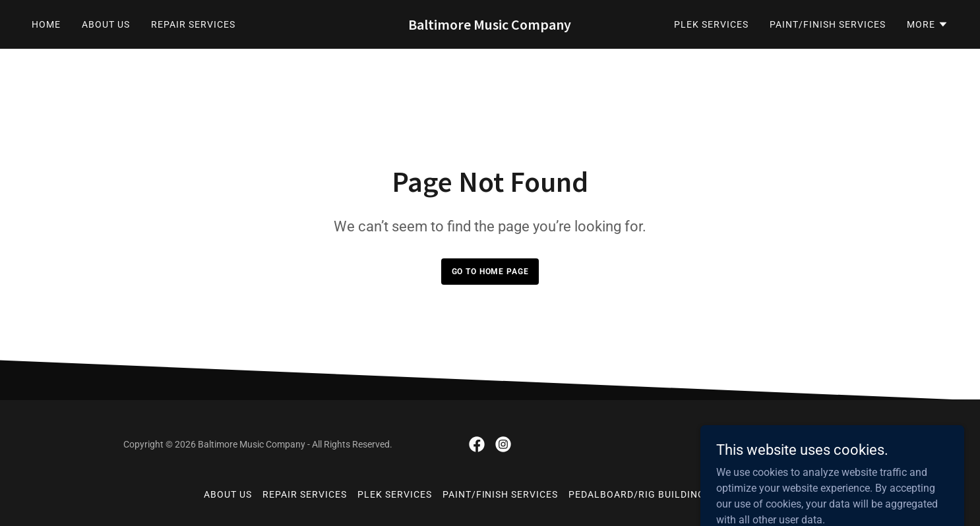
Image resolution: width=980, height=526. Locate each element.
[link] (490, 26)
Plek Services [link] (711, 24)
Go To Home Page (490, 272)
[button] (928, 24)
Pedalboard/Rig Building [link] (637, 494)
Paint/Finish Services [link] (828, 24)
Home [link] (46, 24)
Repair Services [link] (193, 24)
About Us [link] (106, 24)
